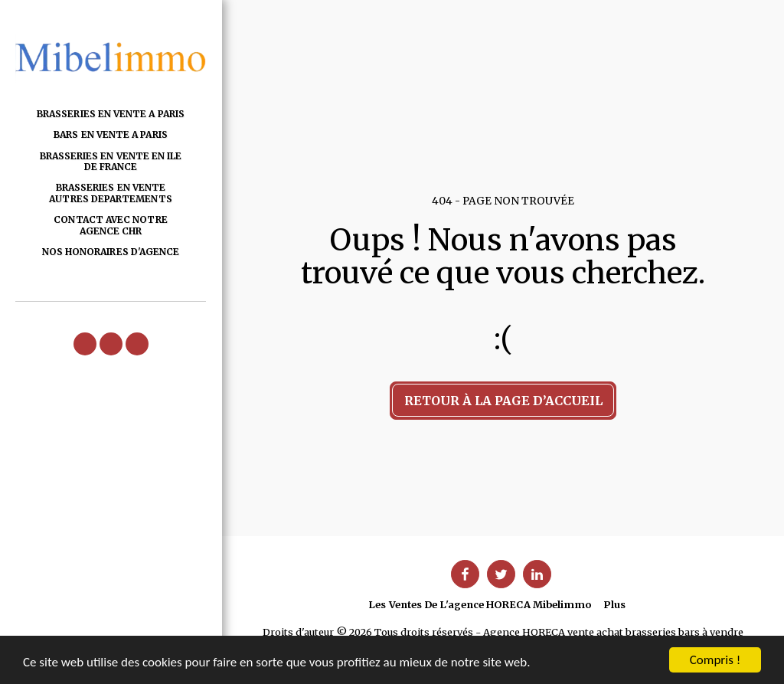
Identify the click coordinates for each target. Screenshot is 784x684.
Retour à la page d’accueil (503, 401)
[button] (85, 344)
